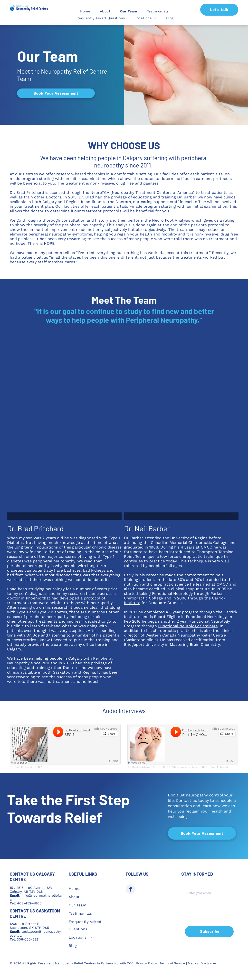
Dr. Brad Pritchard (21, 767)
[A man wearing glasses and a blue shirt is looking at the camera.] (181, 427)
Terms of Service (172, 963)
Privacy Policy (147, 963)
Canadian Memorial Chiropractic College (189, 543)
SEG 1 (39, 767)
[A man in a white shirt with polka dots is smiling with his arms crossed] (64, 427)
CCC (130, 963)
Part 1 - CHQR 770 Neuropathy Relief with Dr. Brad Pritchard (190, 767)
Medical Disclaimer (202, 963)
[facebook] (130, 890)
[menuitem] (85, 11)
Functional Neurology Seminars (188, 626)
